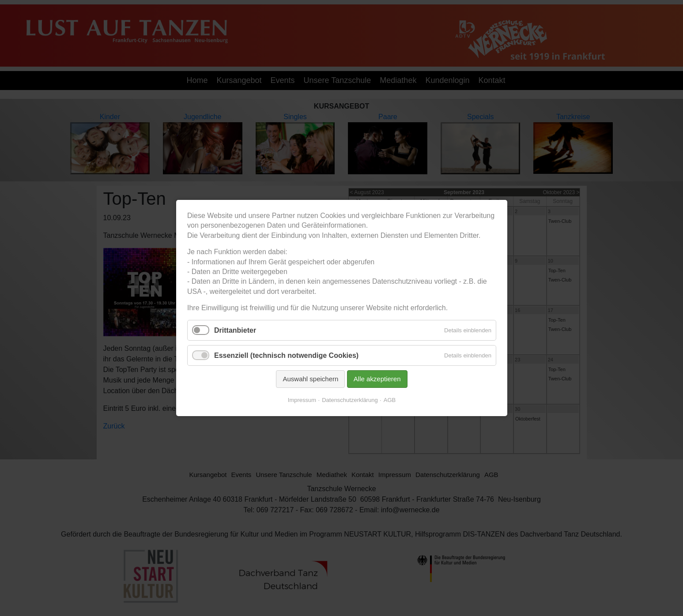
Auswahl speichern (310, 379)
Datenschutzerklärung (350, 400)
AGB (389, 400)
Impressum (302, 400)
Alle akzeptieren (377, 379)
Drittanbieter (235, 330)
